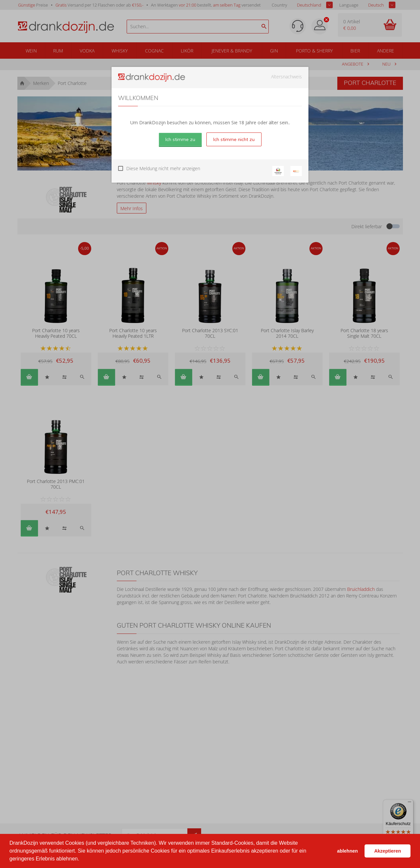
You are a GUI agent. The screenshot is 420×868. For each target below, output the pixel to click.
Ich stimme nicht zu (234, 139)
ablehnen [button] (347, 851)
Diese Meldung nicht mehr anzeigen (163, 168)
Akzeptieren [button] (388, 851)
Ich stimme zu (180, 139)
